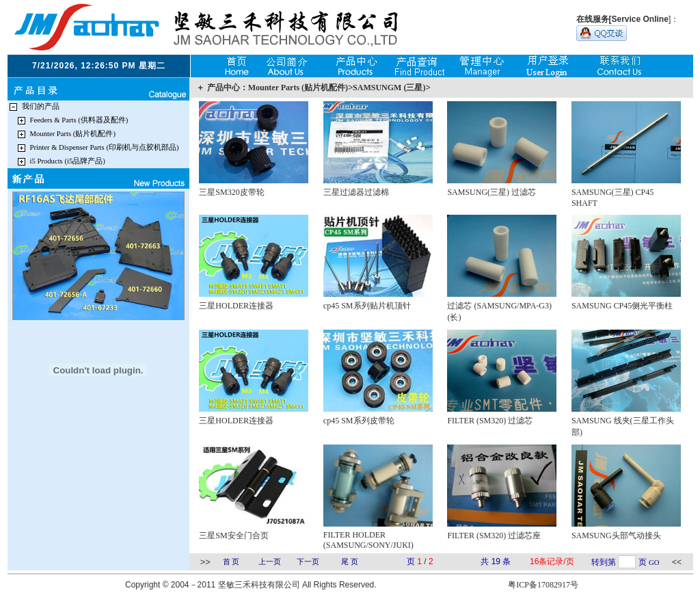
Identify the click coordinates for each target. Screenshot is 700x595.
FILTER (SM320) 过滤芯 (490, 421)
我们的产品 (41, 106)
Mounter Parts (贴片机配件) (73, 134)
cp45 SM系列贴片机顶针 (367, 306)
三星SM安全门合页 (233, 535)
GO (654, 563)
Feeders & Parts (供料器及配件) (79, 120)
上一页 (270, 562)
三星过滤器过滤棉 (356, 192)
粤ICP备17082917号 (543, 585)
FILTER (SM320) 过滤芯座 (494, 535)
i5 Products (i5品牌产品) (68, 161)
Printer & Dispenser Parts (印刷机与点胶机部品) (105, 147)
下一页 (308, 562)
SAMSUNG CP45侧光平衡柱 (622, 306)
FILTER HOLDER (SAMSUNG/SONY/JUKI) (368, 540)
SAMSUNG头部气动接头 (616, 535)
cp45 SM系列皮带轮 (359, 421)
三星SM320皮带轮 (231, 192)
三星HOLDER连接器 (236, 306)
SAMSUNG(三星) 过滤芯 (492, 192)
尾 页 (350, 562)
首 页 (231, 562)
